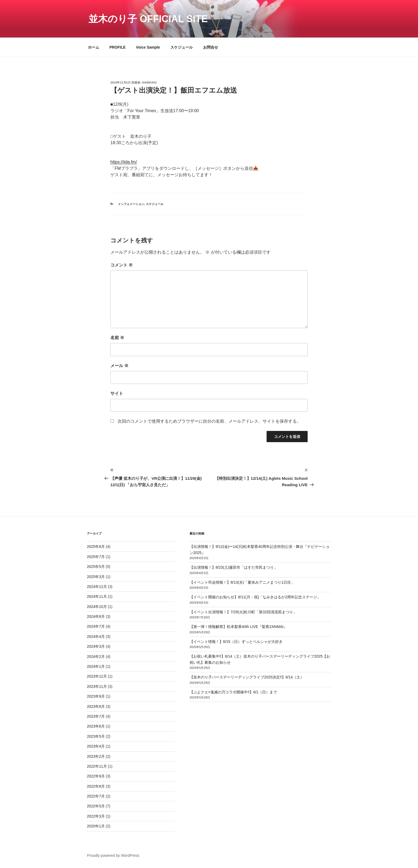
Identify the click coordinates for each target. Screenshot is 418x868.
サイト (117, 393)
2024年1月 (96, 666)
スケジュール (182, 47)
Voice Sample (148, 47)
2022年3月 (96, 816)
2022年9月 (96, 776)
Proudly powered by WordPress (113, 855)
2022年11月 (97, 766)
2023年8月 (96, 706)
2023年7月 (96, 716)
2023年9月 (96, 696)
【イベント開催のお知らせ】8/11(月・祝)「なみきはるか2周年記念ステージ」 (255, 597)
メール (119, 366)
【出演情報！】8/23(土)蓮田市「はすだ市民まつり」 (234, 567)
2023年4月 (96, 746)
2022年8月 (96, 786)
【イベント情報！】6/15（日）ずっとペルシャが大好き (236, 642)
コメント (122, 265)
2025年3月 (96, 577)
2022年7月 (96, 796)
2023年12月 (97, 676)
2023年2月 (96, 756)
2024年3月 (96, 646)
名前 (117, 338)
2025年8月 (96, 547)
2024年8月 (96, 616)
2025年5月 (96, 567)
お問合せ (211, 47)
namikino (150, 83)
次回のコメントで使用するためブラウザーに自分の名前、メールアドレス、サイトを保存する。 (209, 421)
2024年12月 (97, 587)
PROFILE (117, 47)
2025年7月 (96, 557)
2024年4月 (96, 637)
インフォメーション (131, 204)
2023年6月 (96, 726)
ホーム (94, 47)
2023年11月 (97, 686)
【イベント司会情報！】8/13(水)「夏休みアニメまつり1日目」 (242, 582)
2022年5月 (96, 806)
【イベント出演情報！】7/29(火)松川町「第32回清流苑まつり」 (243, 612)
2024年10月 (97, 607)
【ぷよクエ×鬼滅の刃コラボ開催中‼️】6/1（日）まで (233, 692)
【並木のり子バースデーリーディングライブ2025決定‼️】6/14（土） (247, 677)
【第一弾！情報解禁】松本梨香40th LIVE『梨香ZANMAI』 (238, 627)
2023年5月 (96, 736)
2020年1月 (96, 826)
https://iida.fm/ (124, 162)
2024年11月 (97, 596)
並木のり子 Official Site (148, 19)
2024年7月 (96, 626)
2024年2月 (96, 657)
